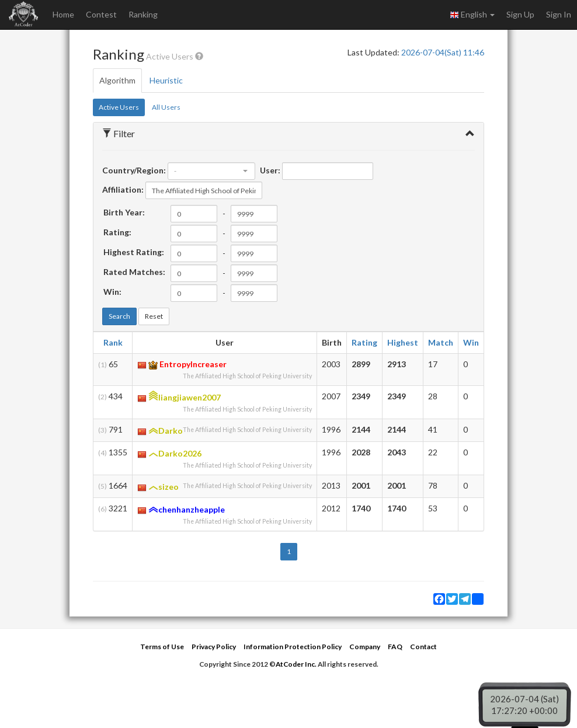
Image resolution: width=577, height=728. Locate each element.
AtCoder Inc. (296, 664)
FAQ (395, 647)
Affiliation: (123, 189)
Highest (403, 342)
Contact (423, 647)
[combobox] (211, 171)
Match (441, 342)
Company (365, 647)
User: (270, 170)
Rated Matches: (134, 272)
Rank (113, 342)
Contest (101, 14)
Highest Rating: (134, 252)
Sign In (559, 14)
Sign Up (520, 14)
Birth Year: (124, 212)
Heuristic (166, 80)
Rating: (117, 232)
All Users (166, 107)
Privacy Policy (214, 647)
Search (119, 316)
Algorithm (117, 80)
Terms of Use (162, 647)
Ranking (143, 14)
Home (63, 14)
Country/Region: (134, 170)
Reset (154, 316)
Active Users (119, 107)
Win (471, 342)
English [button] (472, 15)
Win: (112, 292)
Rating (364, 342)
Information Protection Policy (293, 647)
